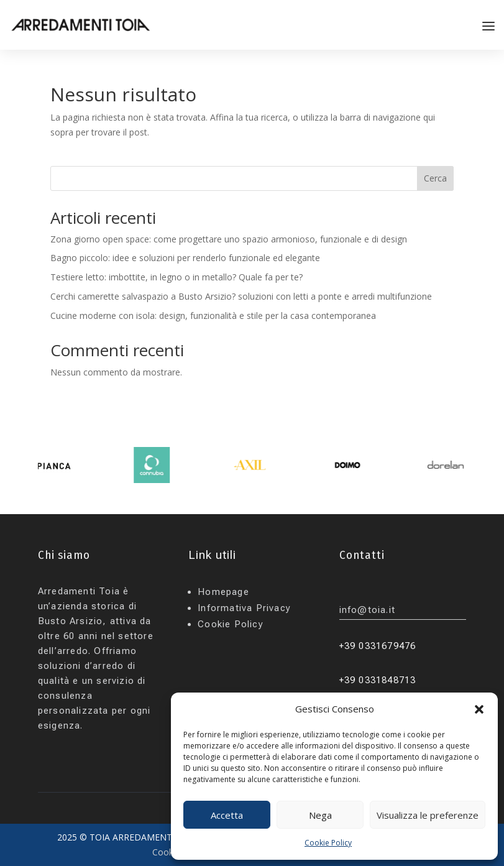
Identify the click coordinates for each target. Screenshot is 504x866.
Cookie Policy (328, 843)
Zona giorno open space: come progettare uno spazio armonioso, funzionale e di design (229, 239)
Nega (320, 815)
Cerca (435, 178)
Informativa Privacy (244, 608)
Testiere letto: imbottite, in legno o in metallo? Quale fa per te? (176, 277)
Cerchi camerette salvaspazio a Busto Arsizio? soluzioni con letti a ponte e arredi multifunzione (242, 296)
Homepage (223, 592)
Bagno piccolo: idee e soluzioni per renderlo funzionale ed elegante (185, 258)
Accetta (227, 815)
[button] (479, 709)
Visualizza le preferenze (428, 815)
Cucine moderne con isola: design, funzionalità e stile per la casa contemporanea (213, 316)
